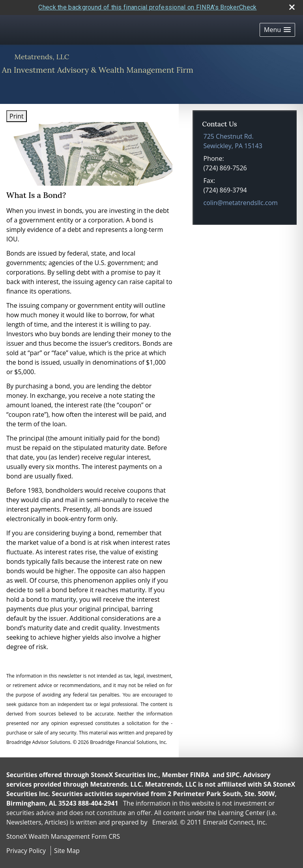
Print (17, 116)
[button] (277, 30)
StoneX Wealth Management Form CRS (63, 836)
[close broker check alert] (292, 7)
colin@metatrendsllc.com (241, 203)
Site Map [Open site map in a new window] (67, 851)
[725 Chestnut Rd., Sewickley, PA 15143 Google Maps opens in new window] (233, 141)
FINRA (200, 775)
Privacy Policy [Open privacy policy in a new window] (26, 851)
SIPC (233, 775)
